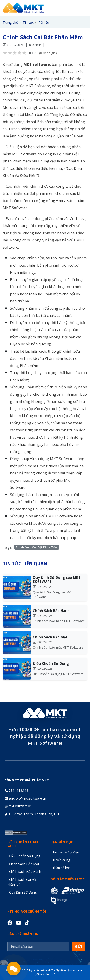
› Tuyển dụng (60, 860)
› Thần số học (60, 868)
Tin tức (28, 22)
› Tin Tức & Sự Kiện (65, 852)
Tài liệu (44, 22)
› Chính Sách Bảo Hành (24, 872)
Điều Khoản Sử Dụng (51, 663)
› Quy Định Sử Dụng (22, 892)
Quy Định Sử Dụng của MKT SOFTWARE (57, 580)
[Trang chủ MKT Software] (23, 8)
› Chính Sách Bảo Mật (23, 864)
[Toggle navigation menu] (81, 8)
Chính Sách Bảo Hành (51, 611)
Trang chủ (10, 22)
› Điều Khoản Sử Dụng (24, 856)
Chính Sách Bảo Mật (50, 637)
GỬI (78, 947)
